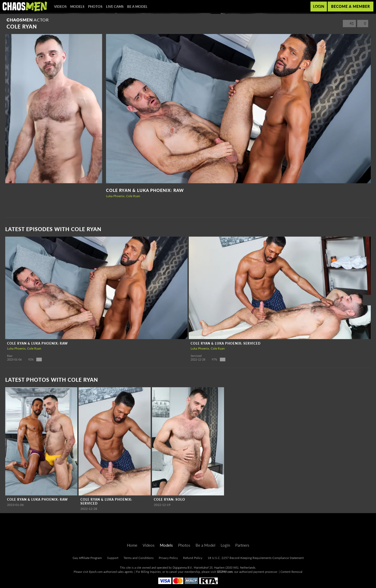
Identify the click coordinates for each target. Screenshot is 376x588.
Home (132, 545)
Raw (10, 356)
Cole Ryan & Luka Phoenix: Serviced (226, 343)
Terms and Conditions (139, 558)
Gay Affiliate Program (87, 558)
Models (77, 7)
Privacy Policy (168, 558)
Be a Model (137, 7)
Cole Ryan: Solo (169, 499)
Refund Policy (193, 558)
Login (319, 6)
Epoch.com (96, 572)
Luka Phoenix (115, 196)
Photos (95, 7)
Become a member (351, 6)
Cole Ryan (133, 196)
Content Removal (291, 572)
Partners (242, 545)
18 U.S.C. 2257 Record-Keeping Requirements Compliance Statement (256, 558)
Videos (60, 7)
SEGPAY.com (225, 572)
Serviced (196, 356)
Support (113, 558)
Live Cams (115, 7)
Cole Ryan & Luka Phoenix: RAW (145, 190)
